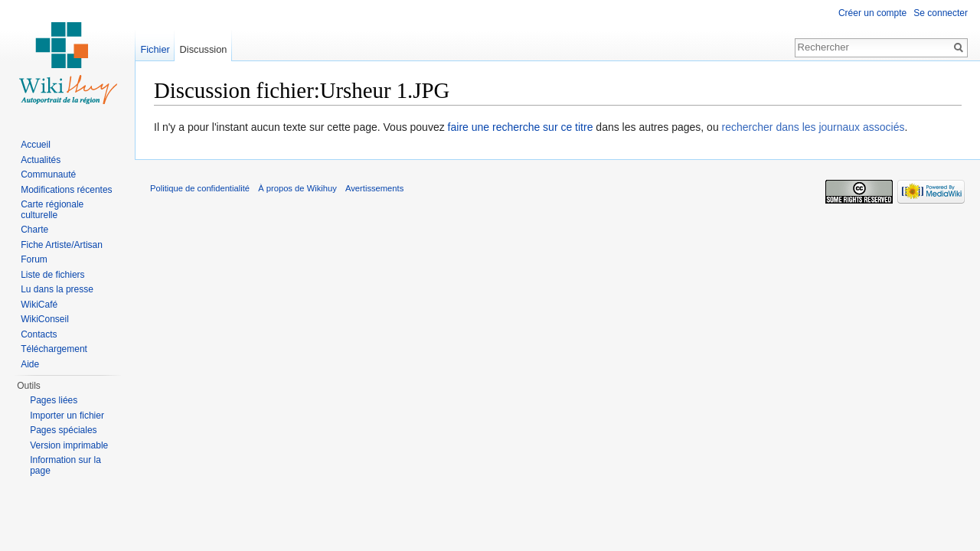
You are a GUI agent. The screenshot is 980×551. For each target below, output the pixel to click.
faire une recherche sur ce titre (521, 127)
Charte (34, 230)
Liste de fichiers (52, 275)
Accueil (36, 145)
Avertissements (374, 188)
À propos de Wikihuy (297, 188)
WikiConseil (45, 319)
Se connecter (941, 13)
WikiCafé (39, 305)
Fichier (155, 49)
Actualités (41, 160)
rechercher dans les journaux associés (813, 127)
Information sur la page (65, 465)
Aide (30, 364)
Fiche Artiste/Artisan (62, 245)
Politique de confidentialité (200, 188)
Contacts (39, 334)
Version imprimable (69, 445)
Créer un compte (872, 13)
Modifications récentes (66, 190)
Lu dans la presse (57, 289)
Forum (34, 259)
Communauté (48, 174)
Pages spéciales (63, 430)
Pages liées (54, 400)
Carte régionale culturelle (52, 210)
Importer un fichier (67, 416)
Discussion (204, 49)
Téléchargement (54, 349)
